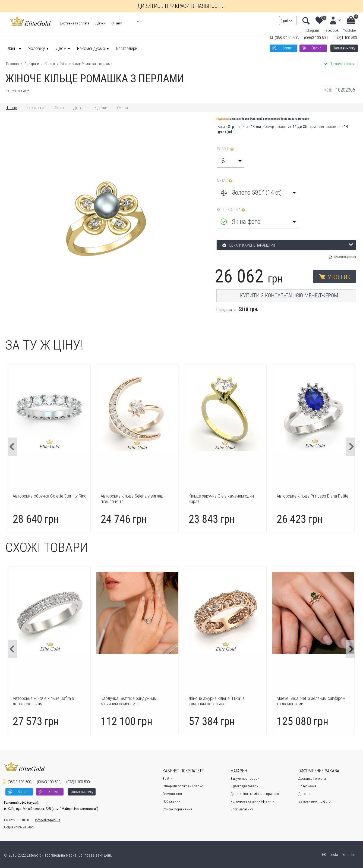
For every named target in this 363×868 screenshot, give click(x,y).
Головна (12, 64)
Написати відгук (17, 90)
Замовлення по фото (315, 801)
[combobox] (231, 161)
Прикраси (32, 64)
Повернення (307, 786)
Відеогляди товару (244, 786)
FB (324, 855)
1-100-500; (345, 38)
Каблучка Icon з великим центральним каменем (49, 499)
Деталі (79, 108)
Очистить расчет (345, 257)
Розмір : (227, 149)
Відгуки (100, 23)
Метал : (226, 181)
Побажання (171, 801)
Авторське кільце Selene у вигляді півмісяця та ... (220, 499)
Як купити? (36, 108)
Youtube (349, 30)
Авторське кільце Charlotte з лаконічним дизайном (40, 701)
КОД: (328, 90)
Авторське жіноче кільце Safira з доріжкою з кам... (131, 701)
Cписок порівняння (177, 809)
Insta (334, 855)
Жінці (12, 48)
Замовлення (172, 794)
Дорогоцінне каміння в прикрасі (255, 794)
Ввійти (168, 779)
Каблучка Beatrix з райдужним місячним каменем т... (217, 701)
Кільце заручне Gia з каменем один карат (309, 499)
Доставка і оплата (312, 779)
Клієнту (116, 23)
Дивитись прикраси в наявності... (182, 6)
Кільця (50, 64)
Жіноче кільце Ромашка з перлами (86, 64)
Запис (287, 48)
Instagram (311, 30)
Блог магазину (242, 809)
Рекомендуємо (91, 48)
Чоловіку (37, 48)
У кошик (339, 277)
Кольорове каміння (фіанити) (253, 801)
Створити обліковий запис (183, 786)
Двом (61, 48)
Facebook (331, 30)
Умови (122, 108)
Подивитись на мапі (19, 827)
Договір (304, 794)
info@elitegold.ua (48, 820)
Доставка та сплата (75, 23)
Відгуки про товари (245, 779)
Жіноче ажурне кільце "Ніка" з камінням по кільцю (304, 701)
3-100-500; (287, 38)
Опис (59, 108)
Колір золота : (232, 210)
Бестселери (127, 48)
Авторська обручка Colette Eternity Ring (138, 496)
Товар (12, 108)
